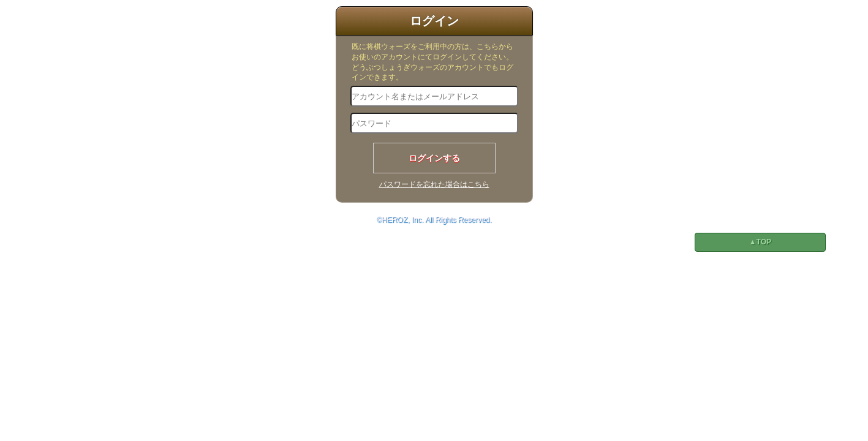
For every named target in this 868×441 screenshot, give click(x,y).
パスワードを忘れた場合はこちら (434, 184)
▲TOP (760, 242)
